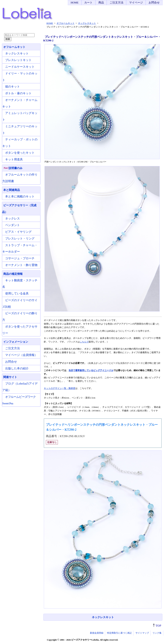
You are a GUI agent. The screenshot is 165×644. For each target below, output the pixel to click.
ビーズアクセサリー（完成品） (19, 209)
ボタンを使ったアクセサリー (20, 330)
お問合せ (154, 2)
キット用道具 (14, 159)
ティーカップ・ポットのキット (20, 143)
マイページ (136, 2)
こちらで (84, 342)
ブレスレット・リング (20, 239)
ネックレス (13, 219)
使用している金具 (17, 293)
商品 (101, 2)
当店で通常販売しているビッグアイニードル (91, 370)
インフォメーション (16, 342)
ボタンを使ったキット (20, 153)
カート (88, 2)
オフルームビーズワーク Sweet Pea (19, 400)
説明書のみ (13, 168)
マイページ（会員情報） (21, 355)
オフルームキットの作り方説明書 (20, 178)
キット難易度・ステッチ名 (20, 284)
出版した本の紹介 (17, 368)
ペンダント (13, 225)
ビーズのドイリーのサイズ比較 (20, 303)
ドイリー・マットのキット (20, 77)
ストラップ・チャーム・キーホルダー (20, 249)
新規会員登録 (97, 633)
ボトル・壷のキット (18, 93)
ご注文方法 (117, 2)
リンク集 (157, 633)
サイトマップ (142, 633)
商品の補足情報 (13, 274)
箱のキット (13, 87)
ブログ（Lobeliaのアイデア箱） (20, 387)
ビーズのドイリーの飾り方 (20, 317)
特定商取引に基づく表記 (119, 633)
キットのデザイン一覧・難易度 (60, 388)
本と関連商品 (12, 190)
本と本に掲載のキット (20, 196)
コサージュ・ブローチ (20, 258)
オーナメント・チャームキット (20, 103)
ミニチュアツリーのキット (20, 130)
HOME (75, 2)
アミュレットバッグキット (20, 116)
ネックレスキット (103, 617)
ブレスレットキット (18, 60)
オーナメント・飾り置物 (21, 265)
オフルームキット (14, 47)
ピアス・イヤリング (18, 232)
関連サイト (10, 377)
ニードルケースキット (20, 67)
